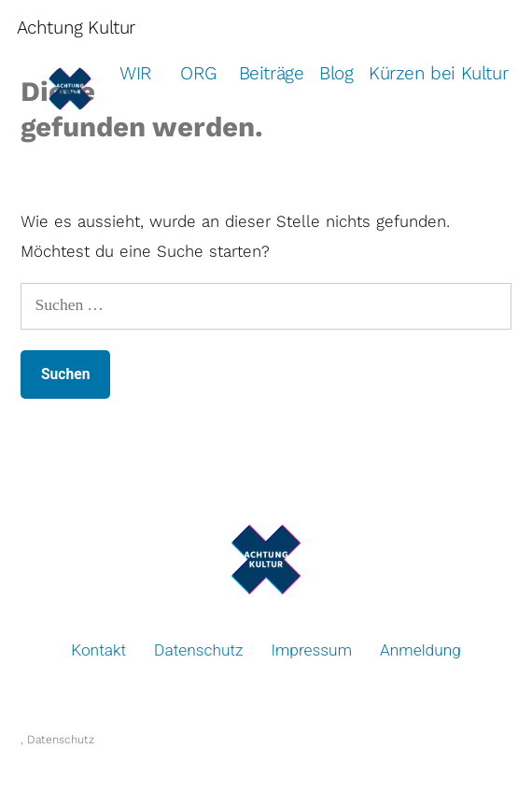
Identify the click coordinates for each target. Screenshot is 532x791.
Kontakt (98, 650)
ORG (198, 73)
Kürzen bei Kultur (438, 73)
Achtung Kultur (76, 28)
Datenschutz (198, 650)
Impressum (311, 650)
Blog (336, 73)
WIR (135, 73)
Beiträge (272, 73)
